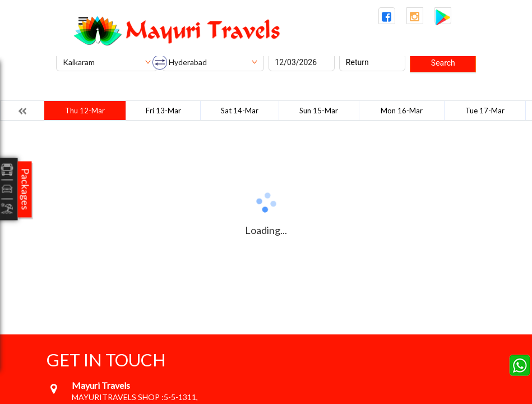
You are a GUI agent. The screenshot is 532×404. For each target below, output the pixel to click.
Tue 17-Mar (485, 111)
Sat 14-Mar (240, 111)
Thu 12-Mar (85, 111)
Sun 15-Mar (319, 111)
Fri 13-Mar (163, 111)
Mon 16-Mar (402, 111)
